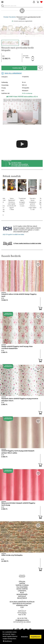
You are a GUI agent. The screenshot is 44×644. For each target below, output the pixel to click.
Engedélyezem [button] (36, 637)
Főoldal (6, 17)
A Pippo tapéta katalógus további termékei (27, 243)
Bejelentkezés (22, 594)
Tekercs (27, 58)
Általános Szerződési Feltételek (22, 602)
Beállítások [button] (7, 641)
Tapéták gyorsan (22, 585)
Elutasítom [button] (24, 637)
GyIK (22, 607)
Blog (22, 593)
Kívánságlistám (22, 605)
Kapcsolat (22, 596)
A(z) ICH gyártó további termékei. (13, 234)
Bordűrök (12, 17)
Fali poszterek (22, 587)
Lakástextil (22, 591)
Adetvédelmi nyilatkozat (22, 604)
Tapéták (22, 583)
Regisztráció (22, 598)
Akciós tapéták (22, 589)
